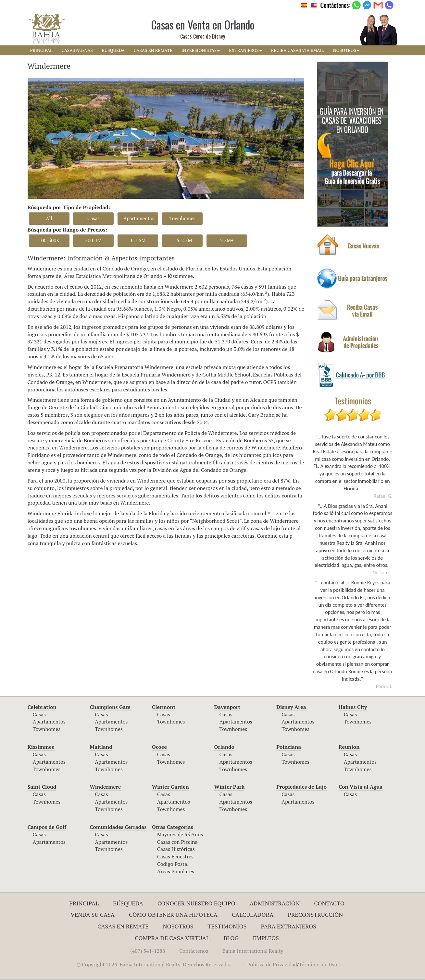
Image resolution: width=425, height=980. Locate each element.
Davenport (227, 707)
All (49, 218)
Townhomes (182, 218)
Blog (231, 938)
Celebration (42, 707)
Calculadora (253, 914)
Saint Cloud (42, 787)
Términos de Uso (318, 964)
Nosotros (178, 926)
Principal (84, 903)
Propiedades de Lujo (301, 787)
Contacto (329, 903)
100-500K (49, 240)
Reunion (349, 747)
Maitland (101, 747)
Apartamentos (139, 218)
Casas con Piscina (177, 842)
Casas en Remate (123, 926)
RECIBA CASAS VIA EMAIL (298, 50)
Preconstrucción (315, 914)
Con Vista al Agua (361, 787)
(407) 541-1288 (148, 951)
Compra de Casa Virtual (172, 938)
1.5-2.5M (182, 240)
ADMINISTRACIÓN (275, 903)
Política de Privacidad (272, 964)
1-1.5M (138, 240)
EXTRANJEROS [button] (245, 50)
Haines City (353, 707)
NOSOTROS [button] (346, 50)
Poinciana (289, 747)
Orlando (224, 747)
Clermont (164, 707)
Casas (94, 218)
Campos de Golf (47, 827)
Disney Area (291, 707)
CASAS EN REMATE (153, 50)
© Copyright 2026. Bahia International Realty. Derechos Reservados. (155, 964)
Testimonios (227, 926)
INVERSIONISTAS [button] (201, 50)
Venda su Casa (93, 914)
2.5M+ (227, 240)
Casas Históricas (176, 849)
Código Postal (173, 864)
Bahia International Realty (253, 951)
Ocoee (159, 747)
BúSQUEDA (113, 50)
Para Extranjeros (288, 926)
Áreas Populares (176, 871)
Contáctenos (194, 951)
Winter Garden (170, 787)
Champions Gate (110, 707)
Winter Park (229, 787)
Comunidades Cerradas (118, 827)
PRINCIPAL (41, 50)
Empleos (266, 938)
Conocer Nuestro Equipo (196, 903)
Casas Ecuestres (175, 856)
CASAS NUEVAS (77, 50)
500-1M (93, 240)
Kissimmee (41, 747)
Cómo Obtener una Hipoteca (173, 914)
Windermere (105, 787)
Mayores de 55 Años (180, 834)
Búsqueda (128, 903)
